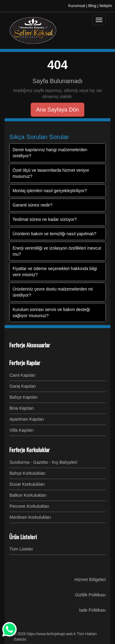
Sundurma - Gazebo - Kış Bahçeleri (43, 462)
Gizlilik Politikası (90, 595)
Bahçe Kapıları (24, 397)
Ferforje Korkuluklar (29, 450)
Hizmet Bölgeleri (90, 580)
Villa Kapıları (21, 430)
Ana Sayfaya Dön (57, 110)
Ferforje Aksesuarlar (30, 345)
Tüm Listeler (21, 549)
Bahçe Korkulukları (28, 473)
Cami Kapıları (23, 375)
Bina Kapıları (22, 408)
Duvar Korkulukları (27, 484)
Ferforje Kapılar (25, 363)
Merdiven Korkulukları (30, 517)
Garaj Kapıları (23, 386)
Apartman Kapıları (27, 419)
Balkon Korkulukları (28, 495)
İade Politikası (92, 610)
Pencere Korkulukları (29, 506)
